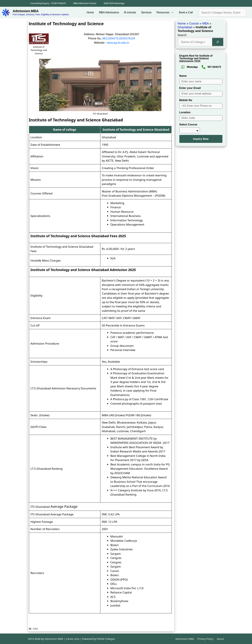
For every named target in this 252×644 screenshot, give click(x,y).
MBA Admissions (109, 12)
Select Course (188, 125)
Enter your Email (190, 88)
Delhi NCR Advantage (114, 3)
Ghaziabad (185, 27)
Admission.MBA (26, 11)
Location (185, 112)
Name (183, 76)
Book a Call (186, 12)
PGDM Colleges (106, 639)
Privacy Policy (205, 639)
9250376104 (127, 38)
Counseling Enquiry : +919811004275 (48, 3)
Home (90, 12)
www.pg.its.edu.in (118, 43)
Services (146, 12)
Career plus (73, 639)
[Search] (218, 42)
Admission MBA (185, 639)
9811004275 (110, 38)
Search (182, 35)
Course (194, 24)
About (220, 639)
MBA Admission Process (85, 3)
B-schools (130, 12)
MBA (35, 629)
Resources (166, 13)
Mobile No (186, 100)
